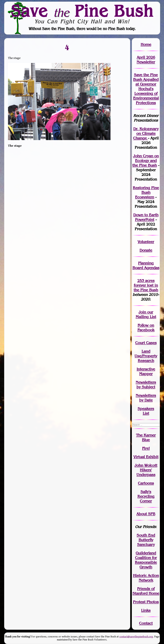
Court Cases (146, 343)
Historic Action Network (146, 578)
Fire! (146, 448)
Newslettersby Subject (146, 385)
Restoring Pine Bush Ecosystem (146, 192)
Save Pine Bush (82, 11)
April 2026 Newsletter (146, 60)
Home (146, 44)
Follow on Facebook (146, 328)
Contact (146, 623)
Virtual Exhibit (146, 457)
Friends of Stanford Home (146, 591)
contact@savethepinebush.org (136, 637)
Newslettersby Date (146, 398)
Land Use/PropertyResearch (146, 356)
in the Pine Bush (146, 288)
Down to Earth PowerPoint (146, 217)
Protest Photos (146, 602)
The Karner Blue (146, 437)
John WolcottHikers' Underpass (146, 470)
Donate (146, 250)
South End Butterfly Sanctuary (146, 540)
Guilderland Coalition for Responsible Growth (146, 560)
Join (142, 312)
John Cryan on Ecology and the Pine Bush (146, 161)
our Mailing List (146, 314)
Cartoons (146, 483)
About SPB (146, 514)
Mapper (146, 374)
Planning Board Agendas (146, 265)
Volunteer (146, 242)
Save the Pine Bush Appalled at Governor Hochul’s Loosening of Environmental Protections (146, 89)
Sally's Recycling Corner (146, 496)
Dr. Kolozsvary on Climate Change (146, 133)
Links (146, 610)
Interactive (146, 369)
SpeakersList (146, 411)
